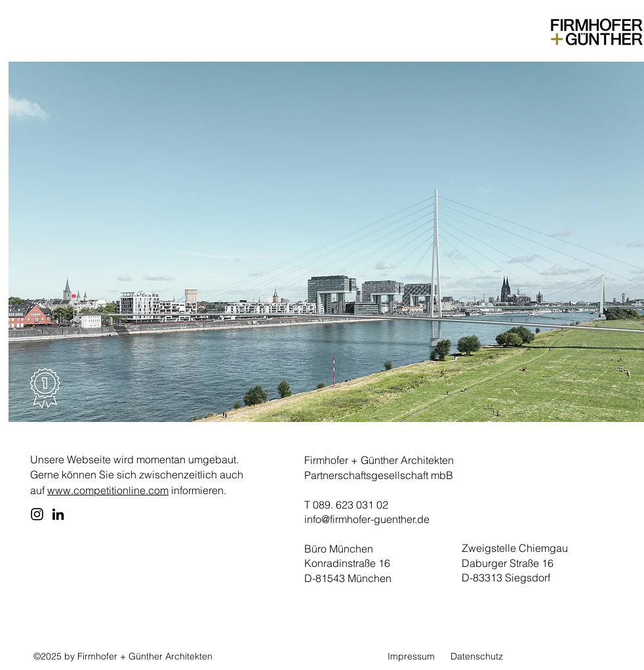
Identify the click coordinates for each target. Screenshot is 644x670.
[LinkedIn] (58, 514)
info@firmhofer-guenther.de (367, 519)
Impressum (411, 656)
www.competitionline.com (108, 490)
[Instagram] (37, 514)
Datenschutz (477, 656)
